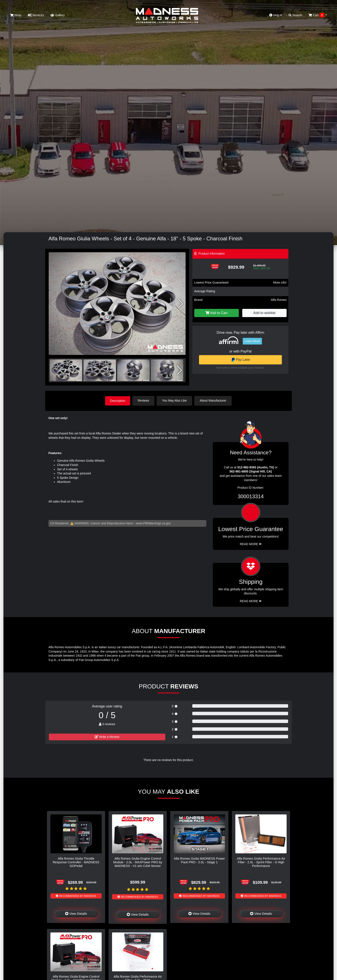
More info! (280, 283)
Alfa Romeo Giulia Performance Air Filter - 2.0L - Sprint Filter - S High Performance (261, 862)
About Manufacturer (214, 401)
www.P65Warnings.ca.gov (153, 523)
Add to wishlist (264, 313)
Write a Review (107, 737)
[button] (181, 304)
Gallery (58, 15)
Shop (16, 15)
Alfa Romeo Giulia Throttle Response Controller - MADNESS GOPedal (76, 862)
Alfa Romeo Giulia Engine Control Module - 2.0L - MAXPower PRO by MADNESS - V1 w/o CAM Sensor (138, 862)
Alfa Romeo (279, 300)
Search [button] (295, 15)
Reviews (144, 401)
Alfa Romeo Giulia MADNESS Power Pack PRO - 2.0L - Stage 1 (199, 860)
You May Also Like (175, 401)
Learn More (252, 341)
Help (276, 15)
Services (36, 15)
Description (118, 401)
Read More (251, 544)
